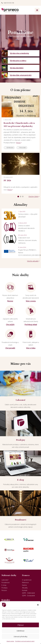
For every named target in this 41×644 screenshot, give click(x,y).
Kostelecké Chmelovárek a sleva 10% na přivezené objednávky (19, 125)
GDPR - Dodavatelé (28, 596)
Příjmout (21, 625)
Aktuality (25, 588)
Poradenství (6, 583)
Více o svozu (31, 301)
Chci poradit (10, 348)
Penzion (4, 590)
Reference (25, 583)
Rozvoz (10, 301)
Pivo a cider (23, 148)
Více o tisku (31, 348)
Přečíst (18, 143)
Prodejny (4, 588)
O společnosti (27, 580)
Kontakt (25, 590)
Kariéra (24, 585)
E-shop (4, 585)
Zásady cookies (10, 641)
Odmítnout (20, 631)
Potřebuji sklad (31, 325)
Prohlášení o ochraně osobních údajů (25, 641)
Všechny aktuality (33, 261)
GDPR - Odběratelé (28, 593)
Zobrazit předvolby (20, 636)
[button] (38, 605)
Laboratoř (5, 580)
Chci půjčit (10, 325)
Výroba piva (10, 148)
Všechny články (33, 196)
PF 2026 (7, 180)
